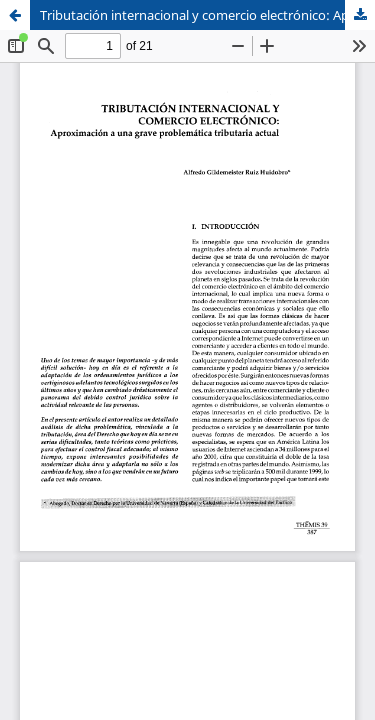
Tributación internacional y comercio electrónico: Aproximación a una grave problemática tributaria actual (207, 15)
